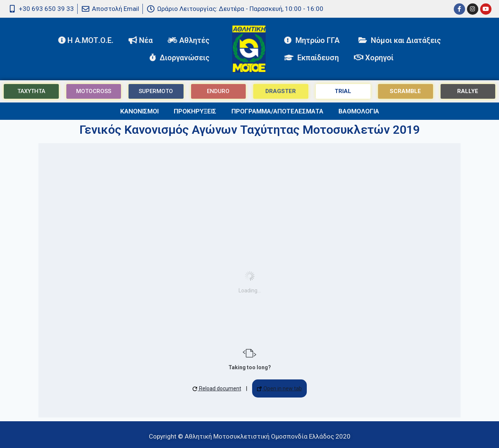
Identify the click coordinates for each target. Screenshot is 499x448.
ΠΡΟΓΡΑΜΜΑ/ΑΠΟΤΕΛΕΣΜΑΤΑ (277, 111)
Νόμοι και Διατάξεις (400, 40)
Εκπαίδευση (311, 58)
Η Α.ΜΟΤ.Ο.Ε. (86, 40)
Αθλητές (191, 40)
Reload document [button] (217, 388)
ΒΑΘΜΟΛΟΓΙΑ (359, 111)
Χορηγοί (374, 58)
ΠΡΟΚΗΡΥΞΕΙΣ (195, 111)
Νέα (141, 40)
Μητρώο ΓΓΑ (314, 40)
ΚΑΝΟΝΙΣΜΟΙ (139, 111)
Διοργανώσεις (181, 58)
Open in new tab (279, 388)
